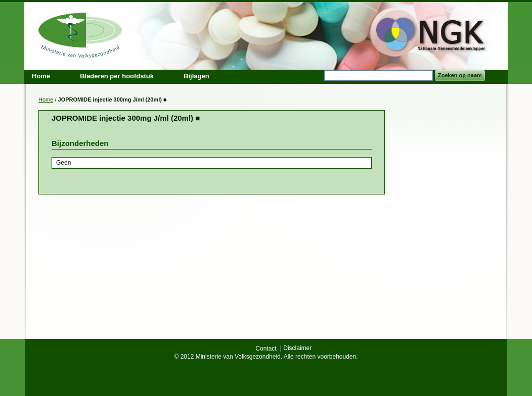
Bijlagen (196, 76)
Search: (318, 76)
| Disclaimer (296, 348)
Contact (266, 349)
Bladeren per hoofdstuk (117, 76)
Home (46, 100)
